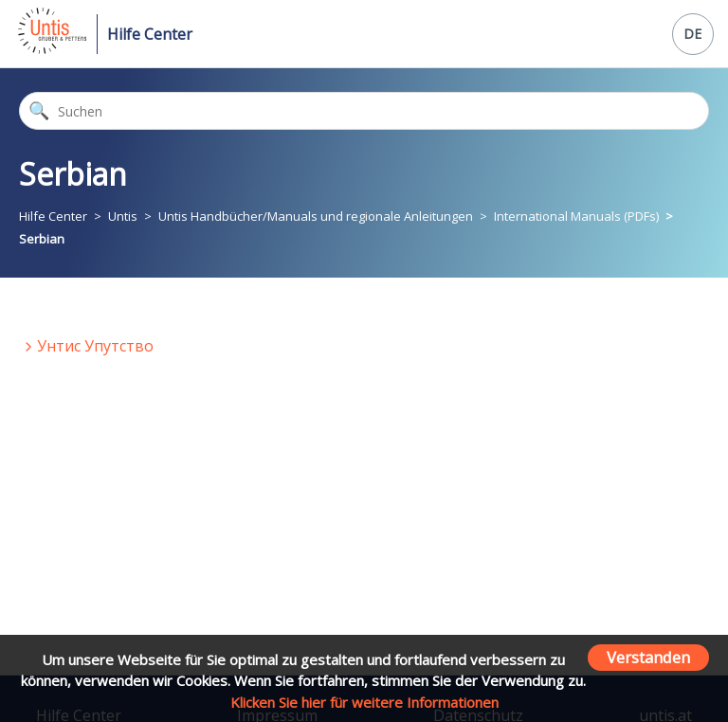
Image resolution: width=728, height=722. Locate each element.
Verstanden (648, 657)
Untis (123, 216)
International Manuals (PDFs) (576, 216)
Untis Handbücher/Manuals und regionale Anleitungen (316, 216)
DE (692, 34)
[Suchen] (364, 111)
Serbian (42, 239)
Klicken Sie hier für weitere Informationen (364, 702)
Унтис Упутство (95, 346)
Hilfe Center (150, 34)
